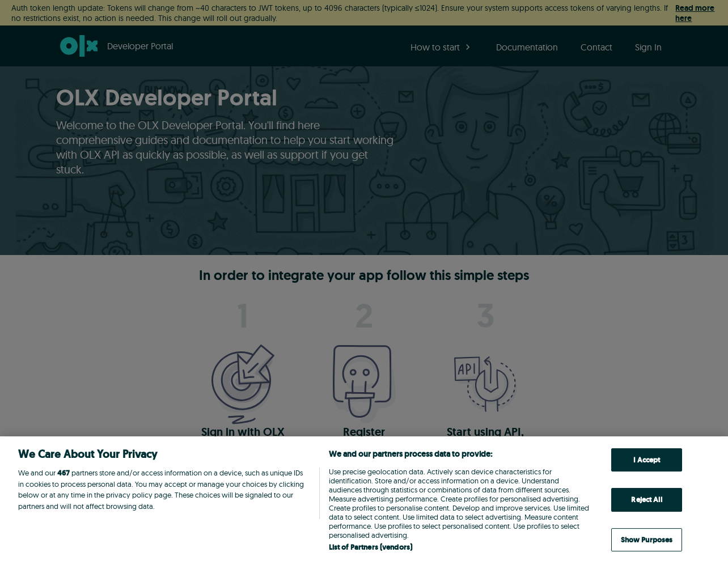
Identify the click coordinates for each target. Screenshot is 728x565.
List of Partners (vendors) (371, 547)
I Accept (647, 460)
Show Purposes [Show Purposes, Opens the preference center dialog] (647, 540)
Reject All (646, 500)
